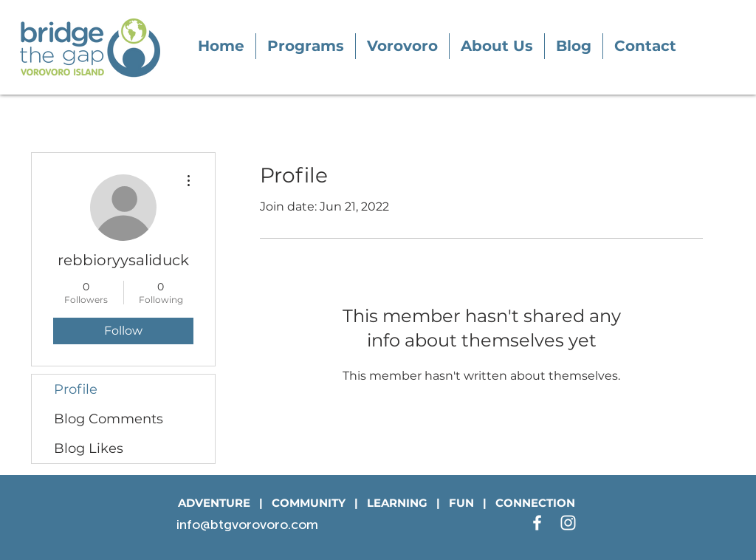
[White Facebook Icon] (537, 523)
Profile (76, 389)
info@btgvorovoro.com (247, 525)
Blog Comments (109, 419)
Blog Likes (89, 448)
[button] (306, 46)
